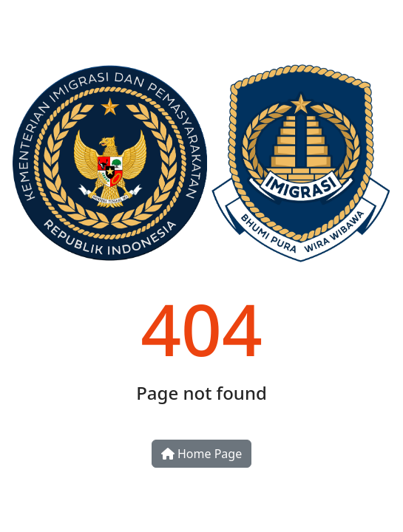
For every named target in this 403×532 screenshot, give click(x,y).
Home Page (201, 454)
